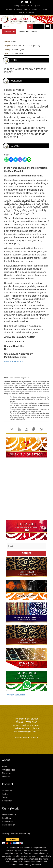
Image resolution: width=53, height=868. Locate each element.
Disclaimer (7, 773)
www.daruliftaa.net (13, 362)
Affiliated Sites (8, 770)
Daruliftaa (6, 818)
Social (5, 797)
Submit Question (40, 9)
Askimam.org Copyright (28, 32)
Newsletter (7, 801)
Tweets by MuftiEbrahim (16, 695)
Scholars (6, 777)
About (5, 766)
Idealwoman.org (9, 815)
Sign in (22, 13)
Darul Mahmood (9, 821)
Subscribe (26, 553)
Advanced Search (14, 9)
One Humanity (8, 825)
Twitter (5, 794)
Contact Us (7, 791)
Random (27, 9)
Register (30, 13)
